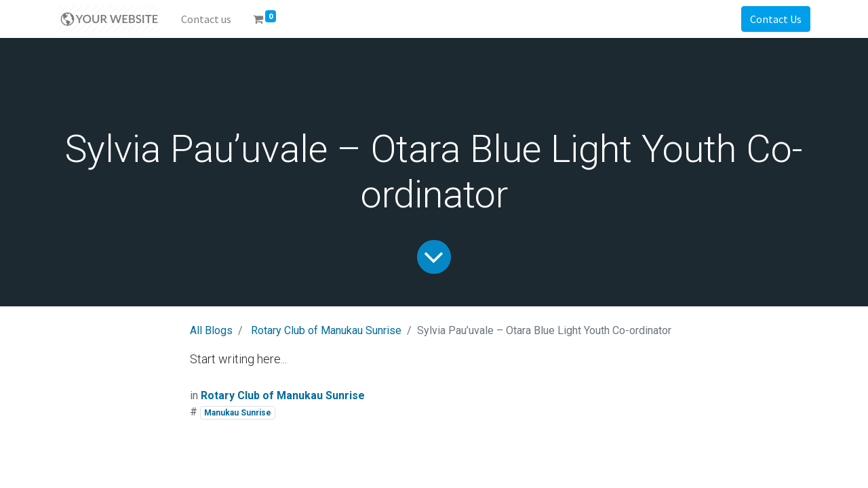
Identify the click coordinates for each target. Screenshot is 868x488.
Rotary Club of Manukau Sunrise (326, 330)
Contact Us (776, 19)
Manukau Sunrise (238, 413)
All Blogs (211, 330)
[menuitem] (206, 19)
